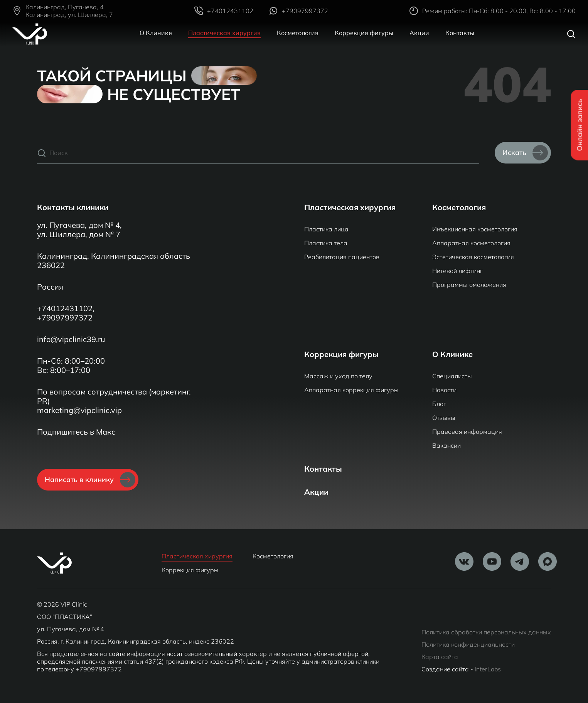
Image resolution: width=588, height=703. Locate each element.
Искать (525, 153)
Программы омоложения (469, 285)
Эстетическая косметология (473, 257)
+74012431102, (66, 309)
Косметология (298, 33)
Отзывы (444, 418)
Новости (444, 390)
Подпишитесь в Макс (76, 432)
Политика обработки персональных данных (486, 632)
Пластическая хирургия (224, 33)
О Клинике (156, 33)
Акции (419, 33)
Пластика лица (326, 229)
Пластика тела (326, 243)
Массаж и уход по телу (338, 376)
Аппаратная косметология (471, 243)
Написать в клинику (90, 480)
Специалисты (452, 376)
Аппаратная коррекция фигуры (351, 390)
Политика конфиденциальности (468, 644)
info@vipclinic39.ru (71, 339)
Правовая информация (467, 432)
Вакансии (446, 445)
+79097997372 (65, 318)
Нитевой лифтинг (457, 271)
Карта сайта (440, 657)
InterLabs (488, 669)
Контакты (460, 33)
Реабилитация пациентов (342, 257)
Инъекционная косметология (475, 229)
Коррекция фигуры (364, 33)
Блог (439, 404)
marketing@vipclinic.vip (79, 410)
